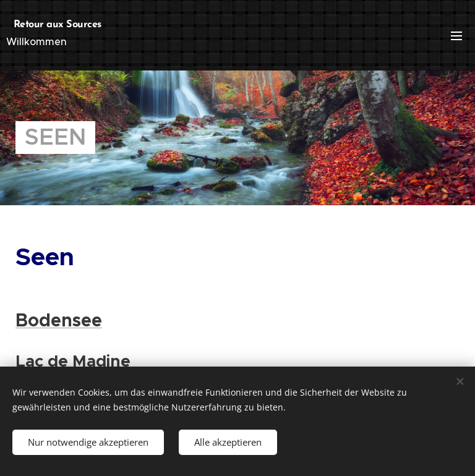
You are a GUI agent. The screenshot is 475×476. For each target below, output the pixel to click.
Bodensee (59, 320)
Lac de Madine (73, 361)
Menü (456, 36)
